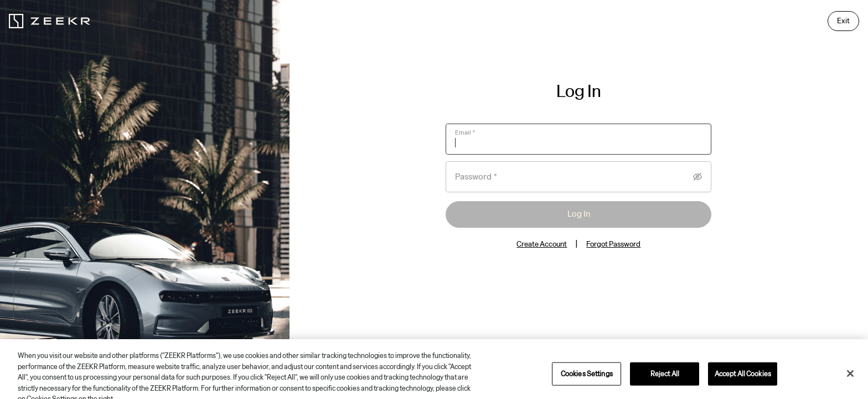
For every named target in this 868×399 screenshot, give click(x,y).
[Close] (850, 386)
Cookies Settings (713, 349)
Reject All (665, 386)
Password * (476, 177)
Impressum (668, 349)
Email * (465, 132)
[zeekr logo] (50, 21)
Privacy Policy (589, 349)
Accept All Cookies (743, 386)
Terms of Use (631, 349)
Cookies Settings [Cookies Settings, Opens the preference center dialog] (587, 386)
